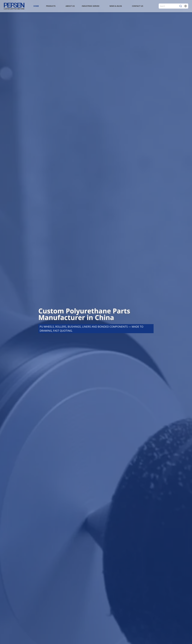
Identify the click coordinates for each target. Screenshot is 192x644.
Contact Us (138, 6)
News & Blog (116, 6)
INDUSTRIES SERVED (91, 6)
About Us (70, 6)
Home (36, 6)
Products (51, 6)
